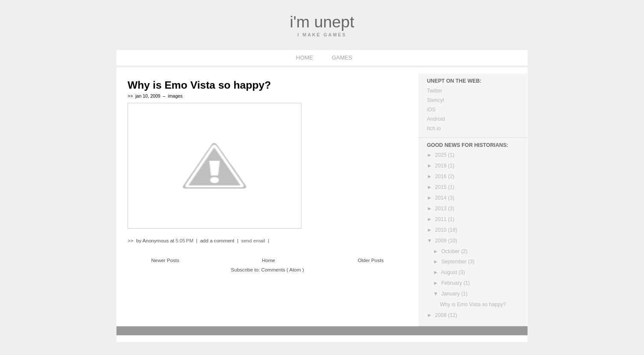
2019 (441, 166)
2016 (441, 176)
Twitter (435, 91)
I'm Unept (322, 22)
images (175, 96)
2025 (441, 155)
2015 (441, 187)
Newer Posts (165, 260)
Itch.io (434, 128)
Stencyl (435, 100)
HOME (305, 58)
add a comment (218, 241)
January (451, 294)
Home (269, 260)
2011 (441, 219)
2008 (441, 315)
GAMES (342, 58)
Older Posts (371, 260)
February (452, 283)
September (455, 262)
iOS (431, 110)
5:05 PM (185, 241)
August (450, 272)
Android (436, 119)
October (451, 251)
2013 (441, 209)
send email (253, 241)
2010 (441, 230)
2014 (441, 198)
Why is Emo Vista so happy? (199, 85)
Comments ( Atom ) (283, 270)
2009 (441, 241)
